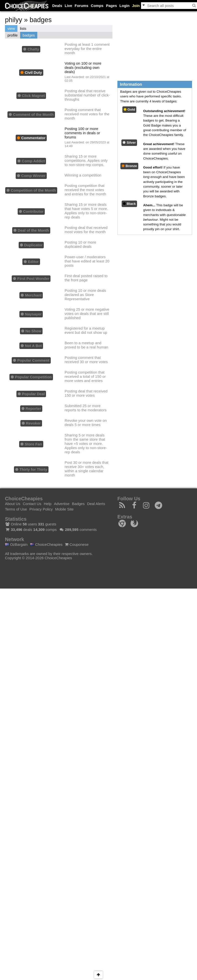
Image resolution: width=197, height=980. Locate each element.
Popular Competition (31, 377)
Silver (129, 143)
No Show (31, 331)
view (11, 28)
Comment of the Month (31, 114)
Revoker (31, 423)
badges (29, 35)
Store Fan (31, 444)
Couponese (77, 544)
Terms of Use (16, 509)
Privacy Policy (41, 509)
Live (68, 6)
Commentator (31, 138)
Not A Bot (31, 346)
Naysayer (31, 314)
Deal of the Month (31, 230)
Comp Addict (31, 161)
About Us (13, 504)
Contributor (31, 211)
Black (129, 204)
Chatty (31, 49)
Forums (81, 6)
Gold (129, 109)
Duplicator (31, 245)
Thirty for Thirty (31, 469)
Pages (111, 6)
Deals (57, 6)
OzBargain (16, 544)
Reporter (31, 408)
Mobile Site (64, 509)
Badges (78, 504)
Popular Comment (31, 360)
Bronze (129, 166)
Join (136, 6)
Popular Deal (31, 394)
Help (48, 504)
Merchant (31, 295)
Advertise (62, 504)
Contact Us (32, 504)
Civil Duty (31, 72)
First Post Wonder (31, 278)
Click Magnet (31, 96)
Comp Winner (31, 176)
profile (13, 35)
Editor (31, 262)
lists (23, 28)
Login (124, 6)
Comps (97, 6)
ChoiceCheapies (46, 544)
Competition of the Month (31, 190)
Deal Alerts (96, 504)
